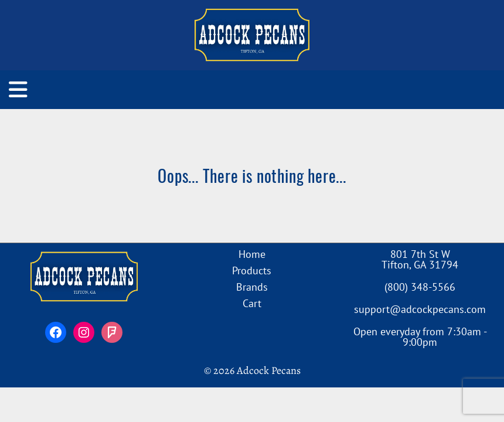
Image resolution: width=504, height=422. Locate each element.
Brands (252, 287)
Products (252, 270)
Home (252, 254)
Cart (252, 303)
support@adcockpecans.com (420, 309)
